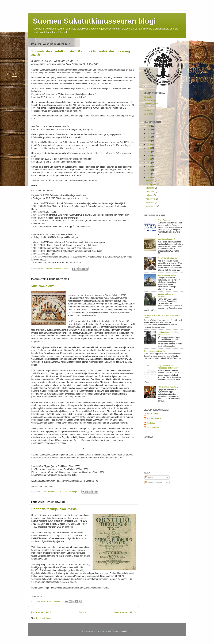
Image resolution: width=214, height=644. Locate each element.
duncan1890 (106, 631)
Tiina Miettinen (153, 428)
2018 (149, 148)
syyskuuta (150, 192)
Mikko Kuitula (153, 414)
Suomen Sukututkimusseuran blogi (94, 21)
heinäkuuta (151, 199)
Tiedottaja (151, 423)
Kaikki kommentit (154, 483)
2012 (149, 170)
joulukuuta (150, 181)
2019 (149, 144)
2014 (149, 163)
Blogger (129, 631)
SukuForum (148, 114)
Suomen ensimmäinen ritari (155, 351)
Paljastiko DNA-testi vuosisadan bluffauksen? (168, 367)
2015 (149, 159)
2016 (149, 155)
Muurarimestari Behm (167, 275)
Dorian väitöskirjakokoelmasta (54, 509)
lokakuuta (150, 188)
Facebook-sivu (150, 100)
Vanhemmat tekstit (125, 612)
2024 (149, 126)
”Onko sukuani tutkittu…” (168, 387)
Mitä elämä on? (43, 286)
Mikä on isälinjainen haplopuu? (166, 295)
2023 (149, 130)
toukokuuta (151, 206)
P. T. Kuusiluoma (154, 418)
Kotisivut (147, 97)
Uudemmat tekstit (41, 612)
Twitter (146, 107)
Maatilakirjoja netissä (166, 239)
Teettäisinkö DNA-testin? (168, 258)
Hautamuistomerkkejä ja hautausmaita (168, 333)
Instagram (148, 110)
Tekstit (149, 477)
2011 (149, 174)
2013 (149, 166)
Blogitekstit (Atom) (44, 618)
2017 (149, 152)
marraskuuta (151, 184)
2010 (149, 177)
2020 (149, 141)
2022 (149, 133)
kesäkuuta (150, 203)
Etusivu (83, 612)
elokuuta (150, 195)
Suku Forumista (164, 220)
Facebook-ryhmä (151, 104)
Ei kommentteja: (61, 269)
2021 (149, 137)
